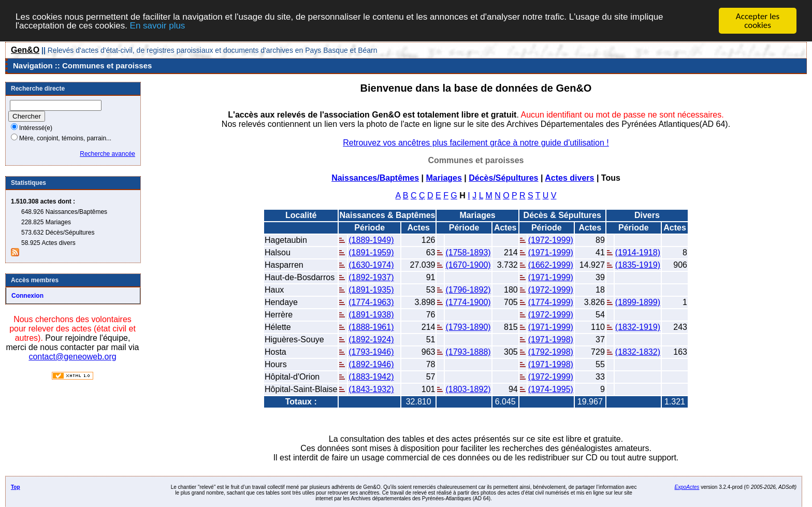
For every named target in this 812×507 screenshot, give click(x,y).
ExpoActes (687, 487)
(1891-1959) (371, 252)
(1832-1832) (638, 352)
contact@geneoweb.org (72, 357)
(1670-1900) (468, 265)
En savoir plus (158, 26)
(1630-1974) (371, 265)
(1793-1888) (468, 352)
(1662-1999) (551, 265)
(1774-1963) (371, 302)
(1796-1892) (468, 290)
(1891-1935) (371, 290)
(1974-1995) (551, 389)
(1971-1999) (551, 252)
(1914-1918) (638, 252)
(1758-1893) (468, 252)
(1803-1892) (468, 389)
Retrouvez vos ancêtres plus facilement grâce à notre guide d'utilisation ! (476, 143)
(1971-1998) (551, 339)
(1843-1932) (371, 389)
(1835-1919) (638, 265)
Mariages (444, 178)
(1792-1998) (551, 352)
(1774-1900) (468, 302)
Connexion (27, 296)
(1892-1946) (371, 364)
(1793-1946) (371, 352)
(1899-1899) (638, 302)
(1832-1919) (638, 327)
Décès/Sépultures (503, 178)
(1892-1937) (371, 277)
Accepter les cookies (758, 21)
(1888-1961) (371, 327)
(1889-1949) (371, 240)
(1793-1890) (468, 327)
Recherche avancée (107, 154)
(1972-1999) (551, 240)
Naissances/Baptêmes (375, 178)
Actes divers (569, 178)
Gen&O (25, 50)
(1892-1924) (371, 339)
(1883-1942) (371, 377)
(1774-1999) (551, 302)
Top (16, 487)
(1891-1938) (371, 315)
